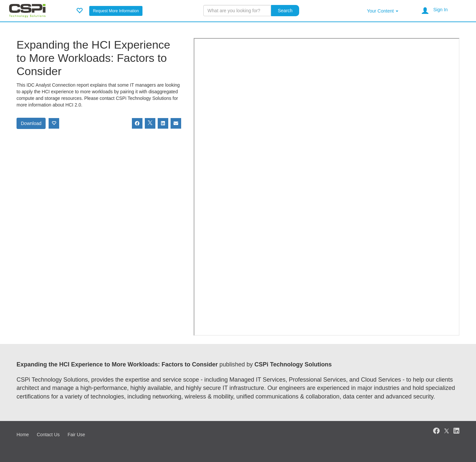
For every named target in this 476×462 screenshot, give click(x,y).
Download (31, 123)
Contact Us (48, 435)
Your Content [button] (383, 11)
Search (285, 11)
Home (23, 435)
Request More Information (116, 11)
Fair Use (76, 435)
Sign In (441, 10)
